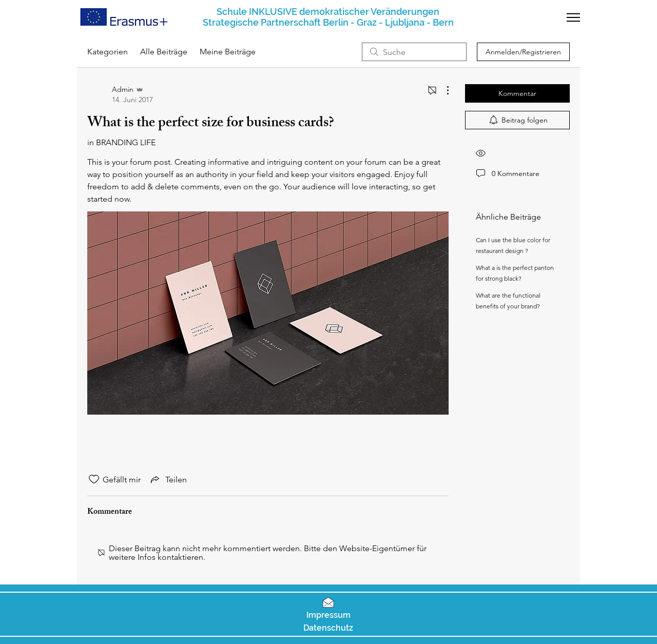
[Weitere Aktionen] (442, 90)
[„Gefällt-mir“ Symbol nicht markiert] (94, 479)
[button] (573, 17)
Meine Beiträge (228, 52)
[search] (414, 52)
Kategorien (108, 52)
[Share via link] (168, 479)
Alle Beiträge (164, 52)
